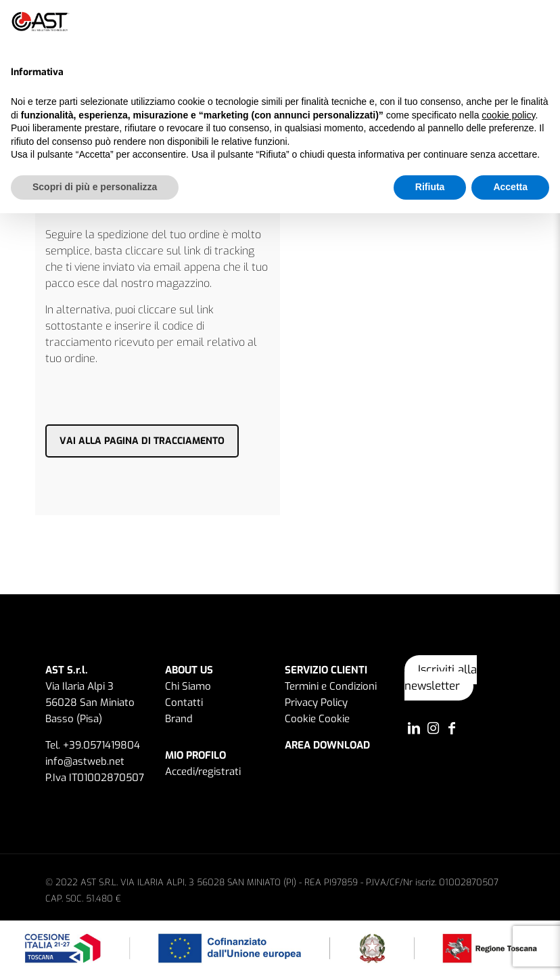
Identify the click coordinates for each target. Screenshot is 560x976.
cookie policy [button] (508, 115)
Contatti (184, 703)
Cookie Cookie (317, 719)
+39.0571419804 (101, 745)
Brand (179, 719)
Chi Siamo (188, 686)
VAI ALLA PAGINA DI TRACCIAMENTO (142, 441)
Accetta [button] (510, 187)
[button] (542, 22)
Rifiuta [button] (430, 187)
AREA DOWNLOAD (327, 745)
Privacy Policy (316, 703)
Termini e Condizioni (331, 686)
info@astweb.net (85, 761)
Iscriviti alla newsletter (441, 678)
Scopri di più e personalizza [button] (95, 187)
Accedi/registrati (203, 772)
